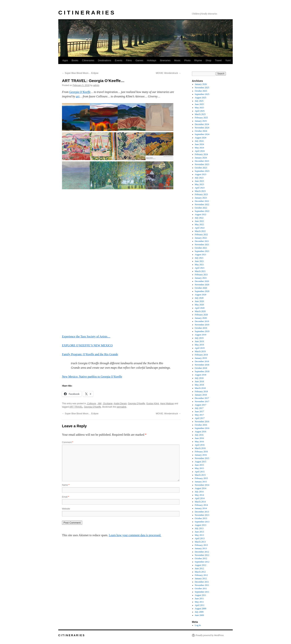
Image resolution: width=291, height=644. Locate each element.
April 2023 (200, 188)
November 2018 (202, 365)
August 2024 (201, 138)
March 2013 (200, 542)
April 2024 (200, 151)
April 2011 (200, 605)
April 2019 (200, 348)
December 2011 (202, 582)
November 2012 (202, 555)
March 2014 (200, 502)
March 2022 (200, 231)
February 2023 (201, 194)
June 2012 (199, 568)
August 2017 (201, 405)
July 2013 (199, 528)
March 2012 (200, 572)
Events (119, 60)
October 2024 (201, 131)
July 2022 (199, 218)
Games (139, 60)
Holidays (152, 60)
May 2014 (199, 495)
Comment (68, 442)
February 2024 (201, 154)
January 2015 (201, 482)
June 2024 (199, 144)
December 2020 (202, 281)
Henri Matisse (167, 404)
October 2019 (201, 328)
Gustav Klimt (153, 404)
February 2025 (201, 118)
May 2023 (199, 184)
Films (129, 60)
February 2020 (201, 315)
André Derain (120, 404)
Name (66, 485)
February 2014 (201, 505)
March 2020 (200, 311)
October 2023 (201, 168)
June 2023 (199, 181)
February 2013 (201, 545)
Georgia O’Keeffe (80, 92)
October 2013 (201, 518)
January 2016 (201, 455)
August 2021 (201, 255)
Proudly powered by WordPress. (210, 635)
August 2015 (201, 462)
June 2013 (199, 532)
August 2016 (201, 432)
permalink (122, 407)
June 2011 (199, 599)
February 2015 (201, 478)
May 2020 (199, 305)
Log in (198, 625)
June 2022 (199, 221)
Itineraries (165, 60)
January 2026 (201, 84)
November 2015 (202, 458)
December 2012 (202, 552)
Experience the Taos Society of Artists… (86, 336)
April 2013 (200, 538)
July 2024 (199, 141)
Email (66, 497)
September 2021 (202, 251)
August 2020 (201, 295)
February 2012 (201, 575)
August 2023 (201, 174)
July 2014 (199, 492)
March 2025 (200, 114)
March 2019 (200, 351)
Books (75, 60)
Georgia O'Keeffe (137, 404)
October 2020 (201, 288)
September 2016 (202, 428)
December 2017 (202, 398)
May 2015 (199, 468)
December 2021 (202, 241)
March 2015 (200, 475)
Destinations (105, 60)
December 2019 (202, 321)
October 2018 (201, 368)
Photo (187, 60)
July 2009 (199, 612)
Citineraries (88, 60)
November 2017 (202, 402)
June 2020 (199, 301)
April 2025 (200, 111)
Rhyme (198, 60)
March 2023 (200, 191)
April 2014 (200, 498)
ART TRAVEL (76, 407)
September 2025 (202, 94)
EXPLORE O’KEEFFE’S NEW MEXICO (87, 345)
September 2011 (202, 592)
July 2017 (199, 408)
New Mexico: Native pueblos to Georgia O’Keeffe (92, 377)
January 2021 (201, 278)
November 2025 (202, 88)
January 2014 (201, 508)
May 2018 (199, 385)
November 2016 (202, 422)
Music (177, 60)
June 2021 (199, 261)
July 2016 (199, 435)
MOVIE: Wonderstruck (168, 73)
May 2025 (199, 108)
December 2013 (202, 512)
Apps (65, 60)
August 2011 (201, 595)
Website (66, 509)
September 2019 (202, 331)
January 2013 (201, 548)
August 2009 (201, 609)
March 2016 (200, 448)
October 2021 (201, 248)
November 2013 (202, 515)
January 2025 (201, 121)
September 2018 (202, 371)
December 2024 (202, 124)
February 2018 (201, 391)
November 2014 (202, 485)
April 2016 (200, 445)
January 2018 (201, 395)
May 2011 (199, 602)
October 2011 (201, 589)
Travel (218, 60)
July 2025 (199, 101)
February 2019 (201, 355)
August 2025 (201, 98)
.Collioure (91, 404)
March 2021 (200, 271)
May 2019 (199, 345)
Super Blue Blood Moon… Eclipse (80, 73)
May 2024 (199, 148)
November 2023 (202, 164)
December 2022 (202, 201)
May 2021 (199, 265)
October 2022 (201, 208)
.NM (99, 404)
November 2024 (202, 128)
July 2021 (199, 258)
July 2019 (199, 338)
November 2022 (202, 204)
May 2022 (199, 225)
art (78, 96)
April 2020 (200, 308)
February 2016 (201, 452)
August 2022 (201, 214)
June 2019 (199, 341)
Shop (208, 60)
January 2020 (201, 318)
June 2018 (199, 381)
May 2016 (199, 442)
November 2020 (202, 285)
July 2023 (199, 178)
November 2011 (202, 585)
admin (96, 85)
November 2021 (202, 245)
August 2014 (201, 488)
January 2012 (201, 579)
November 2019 (202, 325)
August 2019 (201, 335)
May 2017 (199, 415)
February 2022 (201, 235)
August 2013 (201, 525)
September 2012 (202, 562)
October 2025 (201, 91)
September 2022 (202, 211)
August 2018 (201, 375)
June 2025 (199, 104)
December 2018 (202, 361)
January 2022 (201, 238)
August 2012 (201, 565)
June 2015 (199, 465)
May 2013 (199, 535)
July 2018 (199, 378)
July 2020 (199, 298)
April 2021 (200, 268)
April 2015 (200, 472)
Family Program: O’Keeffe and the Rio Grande (90, 354)
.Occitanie (108, 404)
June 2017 (199, 412)
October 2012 (201, 558)
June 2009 (199, 615)
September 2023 (202, 171)
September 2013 (202, 522)
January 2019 (201, 358)
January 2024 (201, 158)
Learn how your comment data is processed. (135, 535)
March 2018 (200, 388)
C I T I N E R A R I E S (86, 13)
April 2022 (200, 228)
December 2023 (202, 161)
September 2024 (202, 134)
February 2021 (201, 275)
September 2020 (202, 291)
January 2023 (201, 198)
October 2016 (201, 425)
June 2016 (199, 438)
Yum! (228, 60)
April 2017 (200, 418)
